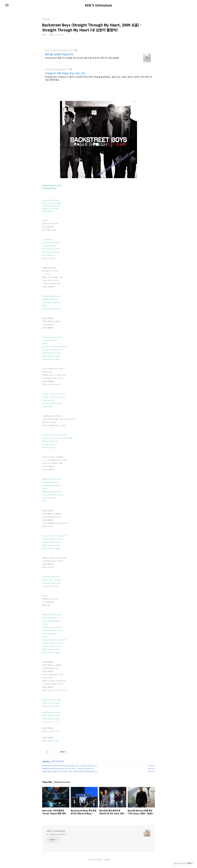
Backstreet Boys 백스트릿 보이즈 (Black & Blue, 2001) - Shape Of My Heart (68, 769)
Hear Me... (47, 764)
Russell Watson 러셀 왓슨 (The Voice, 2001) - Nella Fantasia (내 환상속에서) (68, 775)
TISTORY (99, 863)
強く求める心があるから (57, 838)
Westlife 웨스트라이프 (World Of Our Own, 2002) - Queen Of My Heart (66, 772)
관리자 (107, 863)
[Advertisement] (98, 65)
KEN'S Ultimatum (98, 5)
